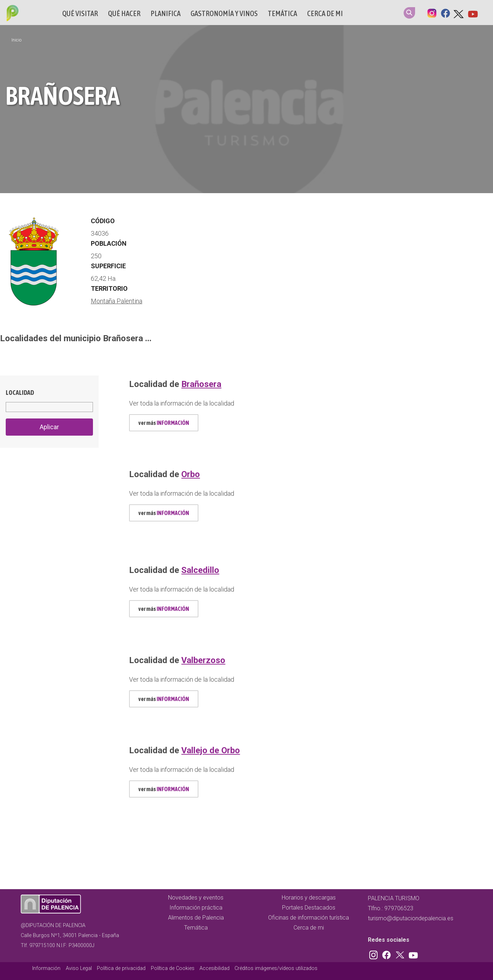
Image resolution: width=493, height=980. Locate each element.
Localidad (20, 393)
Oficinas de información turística (309, 918)
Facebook (445, 13)
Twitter (459, 13)
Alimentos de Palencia (196, 918)
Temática (282, 13)
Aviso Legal (79, 968)
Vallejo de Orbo (211, 750)
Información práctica (196, 908)
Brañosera (201, 384)
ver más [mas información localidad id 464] (164, 423)
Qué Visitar (80, 13)
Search (409, 13)
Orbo (191, 474)
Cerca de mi (325, 13)
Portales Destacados (309, 908)
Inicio (16, 40)
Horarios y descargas (309, 898)
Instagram (432, 13)
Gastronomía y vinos (224, 13)
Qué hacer (124, 13)
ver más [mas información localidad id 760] (164, 699)
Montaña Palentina (117, 301)
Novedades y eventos (196, 898)
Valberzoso (203, 660)
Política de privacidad (121, 968)
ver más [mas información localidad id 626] (164, 513)
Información (46, 968)
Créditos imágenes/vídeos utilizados (276, 968)
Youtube (473, 13)
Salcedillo (200, 570)
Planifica (166, 13)
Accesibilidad (215, 968)
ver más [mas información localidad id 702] (164, 609)
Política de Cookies (173, 968)
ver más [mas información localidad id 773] (164, 789)
